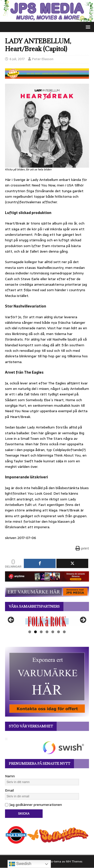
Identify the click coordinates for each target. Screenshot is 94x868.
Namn (10, 776)
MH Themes (74, 861)
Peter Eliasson (43, 59)
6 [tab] (59, 632)
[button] (87, 27)
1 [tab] (30, 632)
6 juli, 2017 (17, 59)
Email (9, 790)
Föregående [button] (11, 620)
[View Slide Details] (47, 621)
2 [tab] (35, 632)
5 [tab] (53, 632)
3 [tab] (41, 632)
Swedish (20, 864)
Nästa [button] (83, 620)
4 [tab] (47, 632)
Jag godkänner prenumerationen (33, 805)
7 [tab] (64, 632)
